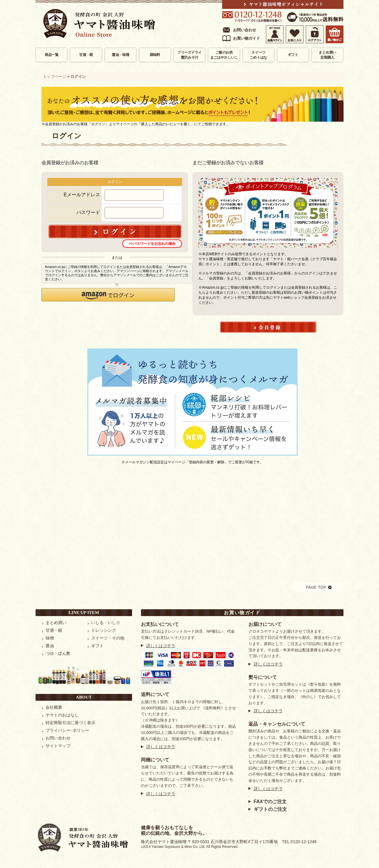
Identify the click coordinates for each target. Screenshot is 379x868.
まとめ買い (56, 623)
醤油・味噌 (121, 55)
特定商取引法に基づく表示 (70, 723)
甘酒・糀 (86, 55)
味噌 (50, 638)
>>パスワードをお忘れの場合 (152, 244)
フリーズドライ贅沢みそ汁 (189, 55)
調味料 (155, 55)
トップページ (54, 77)
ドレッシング (104, 630)
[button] (108, 295)
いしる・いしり (106, 623)
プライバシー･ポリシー (67, 730)
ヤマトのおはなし (62, 715)
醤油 (50, 646)
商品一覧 (52, 55)
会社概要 (54, 707)
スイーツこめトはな (259, 55)
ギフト (293, 55)
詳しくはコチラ (161, 646)
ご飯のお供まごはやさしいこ (224, 55)
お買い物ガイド (246, 38)
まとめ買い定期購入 (327, 55)
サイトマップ (58, 746)
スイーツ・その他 (108, 638)
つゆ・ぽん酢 (58, 653)
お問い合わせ (245, 30)
